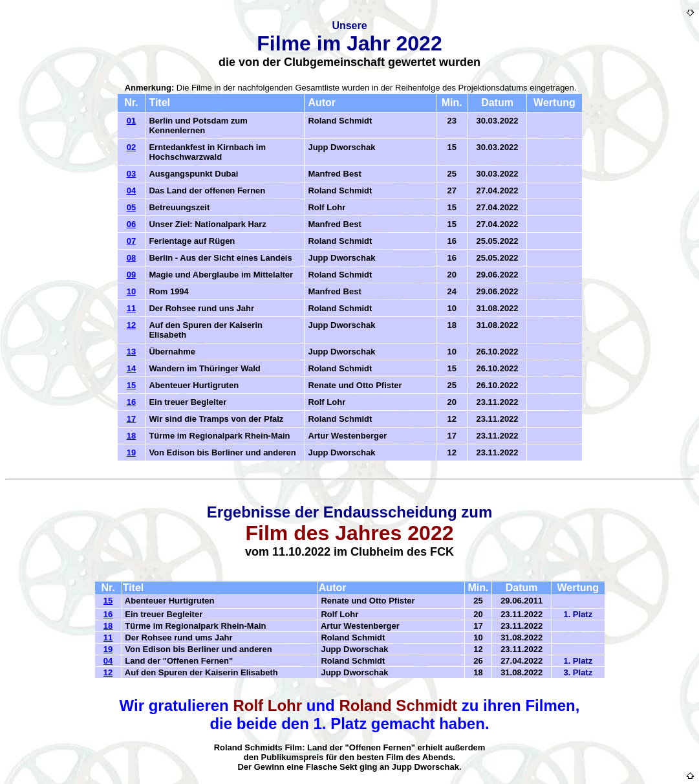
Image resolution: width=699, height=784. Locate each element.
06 (131, 224)
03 (131, 174)
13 (131, 352)
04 (131, 191)
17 (131, 419)
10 (131, 291)
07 (131, 241)
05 (131, 207)
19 (131, 452)
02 (131, 147)
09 (131, 275)
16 (131, 402)
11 (131, 308)
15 (131, 385)
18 (131, 436)
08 (131, 258)
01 (131, 121)
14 (131, 368)
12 (131, 325)
